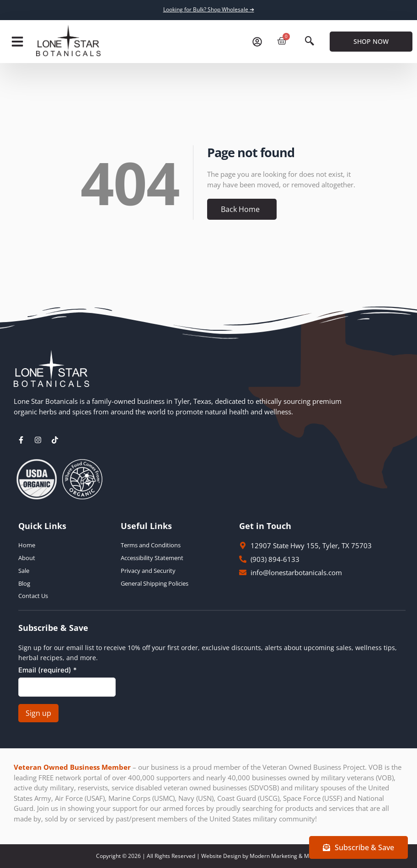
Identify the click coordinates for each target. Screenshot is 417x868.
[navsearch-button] (310, 42)
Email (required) (48, 670)
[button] (17, 42)
